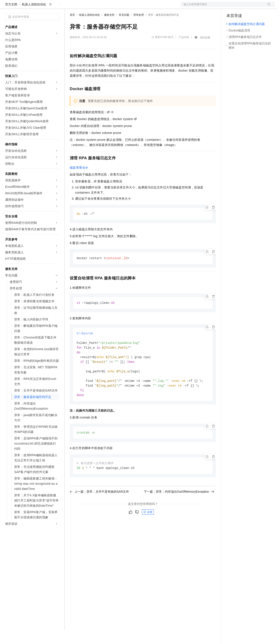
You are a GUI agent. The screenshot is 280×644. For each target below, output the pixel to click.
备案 (231, 7)
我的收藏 (205, 51)
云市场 (105, 7)
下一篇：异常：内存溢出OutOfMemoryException (179, 510)
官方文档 (11, 18)
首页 (72, 29)
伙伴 (117, 7)
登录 (268, 7)
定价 (93, 7)
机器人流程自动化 (34, 18)
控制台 (241, 7)
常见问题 (124, 29)
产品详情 (184, 51)
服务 (127, 7)
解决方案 (69, 7)
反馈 (148, 530)
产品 (56, 7)
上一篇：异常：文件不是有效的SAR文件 (99, 510)
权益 (83, 7)
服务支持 (109, 29)
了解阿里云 (142, 7)
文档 (222, 7)
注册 (252, 7)
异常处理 (139, 29)
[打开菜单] (7, 7)
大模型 (44, 7)
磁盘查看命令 (79, 181)
